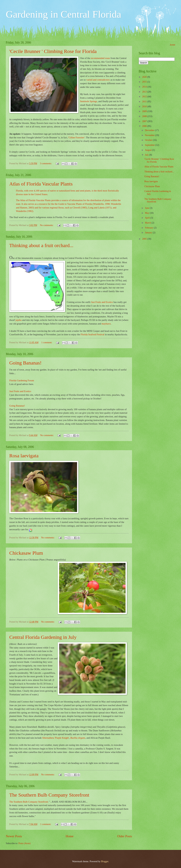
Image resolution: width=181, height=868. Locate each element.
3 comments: (46, 163)
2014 (145, 87)
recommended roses (101, 58)
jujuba (19, 320)
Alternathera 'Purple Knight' (56, 738)
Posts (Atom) (24, 843)
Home (69, 836)
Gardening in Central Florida (64, 14)
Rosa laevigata (24, 456)
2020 (145, 77)
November (150, 135)
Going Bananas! (25, 363)
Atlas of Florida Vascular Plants (41, 184)
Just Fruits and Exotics (102, 302)
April (148, 218)
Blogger (105, 861)
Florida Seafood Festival (92, 334)
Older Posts (125, 836)
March (148, 223)
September (150, 145)
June (147, 208)
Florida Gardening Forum (22, 380)
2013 (145, 92)
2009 (145, 111)
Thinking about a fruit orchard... (41, 245)
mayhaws (106, 324)
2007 (145, 121)
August (149, 150)
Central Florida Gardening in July (43, 637)
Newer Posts (14, 836)
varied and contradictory (98, 80)
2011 (145, 102)
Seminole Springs (89, 101)
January (149, 233)
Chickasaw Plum (26, 553)
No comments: (47, 225)
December (150, 130)
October (149, 140)
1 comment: (47, 343)
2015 (145, 82)
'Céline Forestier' (76, 137)
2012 (145, 97)
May (147, 213)
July (147, 155)
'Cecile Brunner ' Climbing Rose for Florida (53, 51)
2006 (145, 126)
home (173, 45)
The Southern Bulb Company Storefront (49, 795)
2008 (145, 116)
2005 (145, 239)
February (149, 228)
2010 (145, 107)
